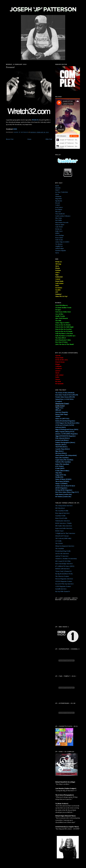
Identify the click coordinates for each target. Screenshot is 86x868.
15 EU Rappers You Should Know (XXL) (67, 423)
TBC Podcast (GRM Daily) (63, 538)
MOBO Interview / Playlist (63, 523)
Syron (57, 253)
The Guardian (60, 549)
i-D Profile (58, 541)
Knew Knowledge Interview (64, 564)
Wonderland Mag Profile (63, 551)
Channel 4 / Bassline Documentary (66, 559)
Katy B (57, 190)
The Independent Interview (64, 506)
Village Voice (59, 408)
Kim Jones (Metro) (61, 453)
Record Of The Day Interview (64, 584)
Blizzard (58, 212)
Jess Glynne (59, 210)
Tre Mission (59, 244)
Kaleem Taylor (60, 225)
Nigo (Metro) (59, 451)
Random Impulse (61, 251)
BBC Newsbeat (60, 508)
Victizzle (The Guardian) (63, 462)
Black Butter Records (62, 223)
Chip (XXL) (59, 473)
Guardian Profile (60, 516)
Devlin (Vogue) (60, 406)
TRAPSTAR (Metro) (61, 447)
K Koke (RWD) (60, 468)
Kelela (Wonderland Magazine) (65, 421)
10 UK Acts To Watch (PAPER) (65, 425)
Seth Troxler (59, 240)
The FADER (59, 544)
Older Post (49, 139)
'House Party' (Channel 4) (63, 571)
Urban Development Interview (65, 546)
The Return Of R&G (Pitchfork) (65, 393)
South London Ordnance (63, 216)
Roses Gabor (59, 238)
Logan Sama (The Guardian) (64, 460)
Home (29, 139)
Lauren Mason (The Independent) (66, 455)
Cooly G (58, 205)
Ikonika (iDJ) (59, 477)
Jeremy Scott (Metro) (62, 440)
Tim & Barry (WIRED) (62, 481)
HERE (15, 129)
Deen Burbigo (60, 235)
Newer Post (10, 139)
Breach (58, 203)
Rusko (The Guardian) (62, 464)
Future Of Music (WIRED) (63, 479)
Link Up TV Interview (62, 556)
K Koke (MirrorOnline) (62, 471)
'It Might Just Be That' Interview (65, 533)
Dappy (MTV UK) (61, 475)
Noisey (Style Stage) (62, 414)
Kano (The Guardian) (62, 458)
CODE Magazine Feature (63, 586)
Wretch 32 (35, 120)
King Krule (59, 199)
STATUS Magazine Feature (64, 581)
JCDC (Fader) (60, 466)
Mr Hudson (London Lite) (63, 497)
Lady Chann (59, 227)
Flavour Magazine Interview (64, 579)
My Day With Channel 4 (63, 592)
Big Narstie (59, 201)
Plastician (58, 197)
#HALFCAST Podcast (62, 536)
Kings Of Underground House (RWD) (67, 430)
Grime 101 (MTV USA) (62, 419)
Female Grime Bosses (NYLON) (65, 397)
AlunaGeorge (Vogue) (62, 404)
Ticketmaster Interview (63, 521)
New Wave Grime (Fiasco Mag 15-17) (67, 492)
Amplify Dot (59, 246)
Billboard (58, 410)
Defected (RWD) (61, 427)
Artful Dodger (60, 248)
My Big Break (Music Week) (64, 574)
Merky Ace (59, 229)
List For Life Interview (62, 554)
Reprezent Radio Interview (64, 528)
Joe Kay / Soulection (62, 192)
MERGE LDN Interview (62, 569)
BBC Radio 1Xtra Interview (64, 526)
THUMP (58, 417)
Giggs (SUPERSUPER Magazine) (65, 436)
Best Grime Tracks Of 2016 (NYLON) (67, 395)
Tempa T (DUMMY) (61, 484)
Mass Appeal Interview (62, 513)
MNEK (57, 233)
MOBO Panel (59, 531)
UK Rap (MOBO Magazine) (64, 490)
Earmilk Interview (61, 589)
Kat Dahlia (59, 220)
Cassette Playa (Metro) (62, 449)
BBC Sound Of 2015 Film (63, 561)
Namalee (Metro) (61, 445)
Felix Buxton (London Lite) (64, 495)
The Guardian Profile (62, 511)
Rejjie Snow (59, 231)
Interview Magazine (62, 412)
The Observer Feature (62, 576)
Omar (57, 194)
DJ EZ (57, 186)
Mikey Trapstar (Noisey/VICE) (65, 432)
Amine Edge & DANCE (62, 242)
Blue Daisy (59, 218)
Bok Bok (58, 188)
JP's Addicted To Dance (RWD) (65, 566)
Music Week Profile (61, 518)
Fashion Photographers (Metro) (65, 443)
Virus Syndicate (60, 214)
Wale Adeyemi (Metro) (62, 438)
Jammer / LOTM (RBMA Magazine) (66, 434)
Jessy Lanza (59, 207)
